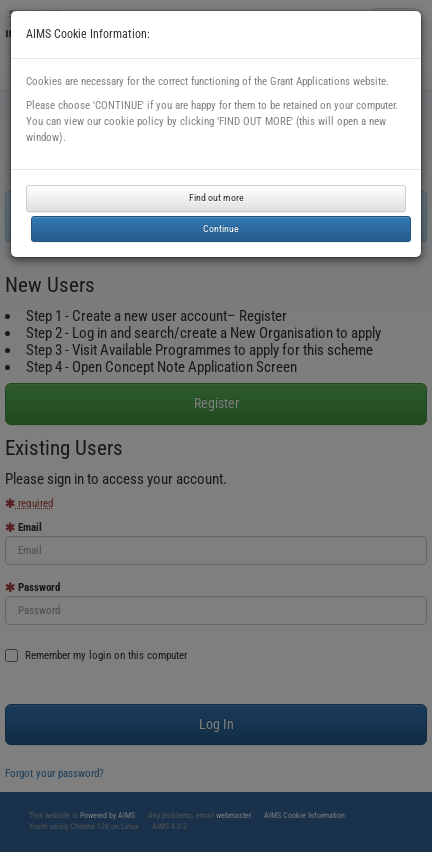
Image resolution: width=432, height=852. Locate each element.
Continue (221, 228)
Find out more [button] (216, 197)
